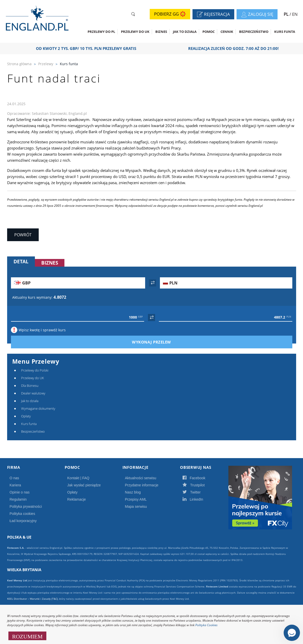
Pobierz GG (170, 14)
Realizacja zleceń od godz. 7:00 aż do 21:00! (235, 48)
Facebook (199, 478)
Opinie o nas (20, 492)
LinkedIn (198, 499)
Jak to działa (185, 32)
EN (295, 14)
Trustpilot (199, 485)
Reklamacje (77, 499)
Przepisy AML (136, 499)
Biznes (161, 32)
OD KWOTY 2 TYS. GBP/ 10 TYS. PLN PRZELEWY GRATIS (88, 48)
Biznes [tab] (50, 263)
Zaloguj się (259, 15)
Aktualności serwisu (141, 478)
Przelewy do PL (101, 32)
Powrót (23, 235)
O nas (14, 478)
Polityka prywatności (26, 506)
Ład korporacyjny (23, 521)
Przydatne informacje (142, 485)
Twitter (197, 492)
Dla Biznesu (30, 386)
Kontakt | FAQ (78, 478)
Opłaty (26, 416)
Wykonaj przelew (160, 342)
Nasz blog (133, 492)
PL (287, 14)
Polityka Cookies (206, 625)
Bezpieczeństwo (254, 32)
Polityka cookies (22, 514)
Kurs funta (285, 32)
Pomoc (209, 32)
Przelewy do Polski (35, 370)
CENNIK (227, 32)
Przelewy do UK (135, 32)
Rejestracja (216, 15)
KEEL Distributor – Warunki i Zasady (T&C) (32, 599)
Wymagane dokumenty (38, 408)
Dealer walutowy (33, 393)
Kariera (15, 485)
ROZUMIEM (27, 636)
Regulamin (18, 499)
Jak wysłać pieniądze (84, 485)
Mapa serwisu (136, 506)
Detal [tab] (21, 262)
